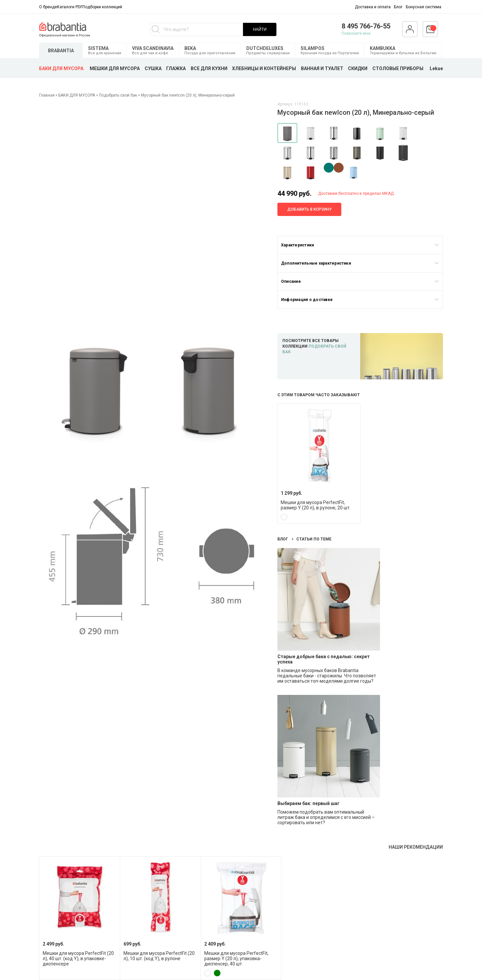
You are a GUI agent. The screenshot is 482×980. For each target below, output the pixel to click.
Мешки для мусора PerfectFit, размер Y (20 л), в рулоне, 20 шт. (316, 505)
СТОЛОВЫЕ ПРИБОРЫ (398, 68)
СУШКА (153, 68)
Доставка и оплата (373, 7)
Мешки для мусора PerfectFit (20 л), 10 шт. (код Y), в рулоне (159, 956)
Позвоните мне (356, 33)
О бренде (48, 7)
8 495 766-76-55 (366, 26)
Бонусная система (424, 7)
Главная (47, 95)
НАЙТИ (260, 29)
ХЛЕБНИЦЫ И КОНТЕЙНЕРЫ (264, 68)
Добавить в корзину (310, 209)
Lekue (436, 68)
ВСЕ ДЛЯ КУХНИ (209, 68)
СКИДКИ (358, 68)
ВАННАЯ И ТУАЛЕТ (322, 68)
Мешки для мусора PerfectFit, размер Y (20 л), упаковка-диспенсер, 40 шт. (236, 959)
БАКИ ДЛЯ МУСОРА (61, 68)
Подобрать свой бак (118, 95)
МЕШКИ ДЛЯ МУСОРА (115, 68)
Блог (398, 7)
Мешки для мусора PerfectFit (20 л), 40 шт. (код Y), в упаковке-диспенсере (78, 959)
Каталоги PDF (70, 7)
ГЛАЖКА (176, 68)
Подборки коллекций (102, 7)
